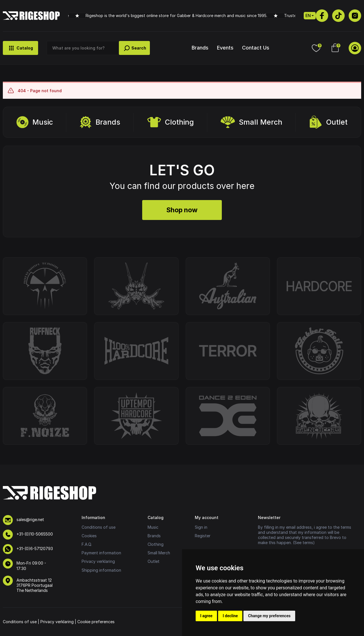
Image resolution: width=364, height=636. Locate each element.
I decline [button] (230, 616)
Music (35, 122)
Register (203, 536)
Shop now (182, 210)
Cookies (89, 536)
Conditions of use (99, 527)
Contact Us (256, 48)
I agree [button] (206, 616)
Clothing (171, 122)
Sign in (201, 527)
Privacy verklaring (98, 561)
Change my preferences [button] (269, 616)
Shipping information (101, 570)
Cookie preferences (96, 622)
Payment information (101, 553)
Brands (200, 48)
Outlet (328, 122)
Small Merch (252, 122)
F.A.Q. (87, 544)
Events (225, 48)
